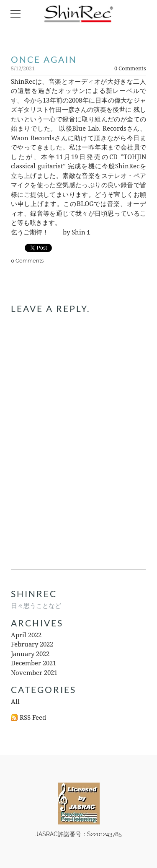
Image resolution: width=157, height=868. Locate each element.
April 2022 (26, 635)
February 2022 (32, 645)
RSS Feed (33, 718)
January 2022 (30, 654)
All (15, 702)
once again (44, 59)
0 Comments (130, 69)
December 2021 (33, 663)
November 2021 (34, 673)
